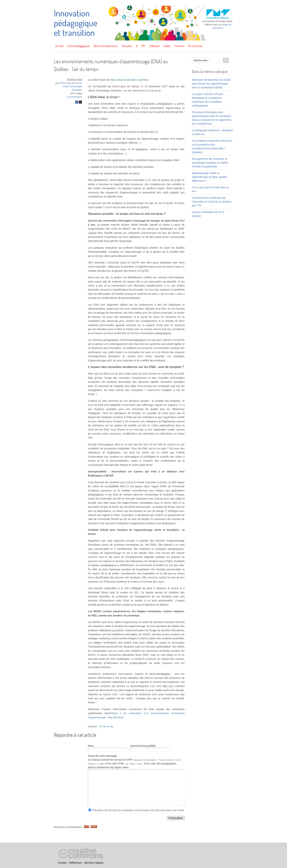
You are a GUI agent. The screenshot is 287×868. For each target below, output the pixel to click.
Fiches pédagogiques (78, 46)
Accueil (59, 46)
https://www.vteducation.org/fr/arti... (130, 80)
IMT (143, 46)
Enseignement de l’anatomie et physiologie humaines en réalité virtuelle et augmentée (210, 163)
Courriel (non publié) (143, 746)
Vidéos (167, 46)
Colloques (154, 46)
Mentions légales (94, 863)
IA (137, 46)
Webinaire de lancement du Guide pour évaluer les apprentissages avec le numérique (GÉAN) (211, 84)
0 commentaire (75, 97)
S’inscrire (179, 46)
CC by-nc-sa (106, 726)
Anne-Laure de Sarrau (71, 83)
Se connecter (195, 46)
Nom (91, 746)
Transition (127, 46)
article (96, 86)
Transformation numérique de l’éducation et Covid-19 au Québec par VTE (212, 202)
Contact (62, 863)
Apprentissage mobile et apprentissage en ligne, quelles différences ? (210, 177)
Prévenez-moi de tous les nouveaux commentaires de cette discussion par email (138, 810)
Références (76, 863)
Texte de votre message (102, 756)
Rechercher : (202, 60)
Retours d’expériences (106, 46)
